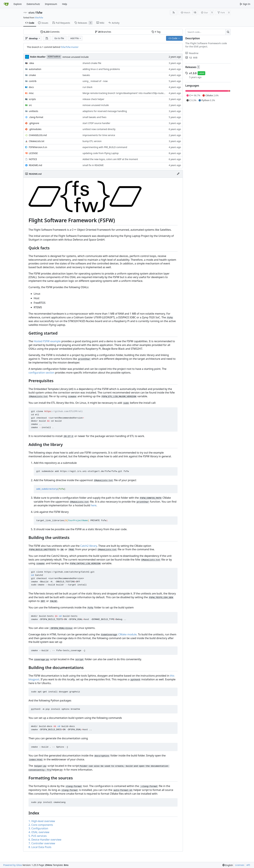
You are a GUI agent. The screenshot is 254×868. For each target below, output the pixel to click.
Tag (156, 32)
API (248, 865)
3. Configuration (38, 828)
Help (65, 4)
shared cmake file (92, 63)
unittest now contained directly (99, 129)
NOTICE (33, 159)
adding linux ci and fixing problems (101, 69)
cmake (32, 75)
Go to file (59, 38)
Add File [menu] (76, 38)
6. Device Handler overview (45, 840)
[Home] (6, 4)
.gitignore (34, 123)
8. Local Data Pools (40, 847)
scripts (32, 99)
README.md (35, 165)
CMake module (127, 634)
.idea (31, 63)
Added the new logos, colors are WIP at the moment (110, 159)
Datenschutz (33, 4)
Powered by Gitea (13, 865)
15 (195, 12)
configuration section (41, 373)
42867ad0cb (54, 57)
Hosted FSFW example (47, 341)
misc (31, 93)
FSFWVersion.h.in (38, 147)
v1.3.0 (193, 73)
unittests (33, 111)
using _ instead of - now (95, 81)
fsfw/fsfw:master (70, 47)
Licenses (240, 865)
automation (35, 69)
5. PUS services (38, 836)
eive (31, 12)
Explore (18, 4)
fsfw (39, 12)
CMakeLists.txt (37, 141)
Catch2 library (89, 546)
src (30, 105)
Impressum (51, 4)
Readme (192, 53)
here (94, 505)
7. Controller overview (42, 843)
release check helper (94, 99)
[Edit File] (178, 174)
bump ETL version (92, 141)
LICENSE (33, 153)
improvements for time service (99, 135)
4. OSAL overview (39, 832)
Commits (50, 32)
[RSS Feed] (174, 12)
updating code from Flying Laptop (101, 153)
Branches (103, 32)
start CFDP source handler (96, 123)
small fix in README (93, 165)
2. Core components (41, 825)
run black (88, 87)
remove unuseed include (75, 57)
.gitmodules (35, 129)
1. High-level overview (42, 821)
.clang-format (36, 117)
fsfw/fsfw (39, 18)
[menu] (228, 865)
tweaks (86, 75)
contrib (33, 81)
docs (31, 87)
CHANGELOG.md (38, 135)
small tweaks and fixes (95, 117)
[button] (47, 38)
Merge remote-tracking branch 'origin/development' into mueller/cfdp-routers (124, 93)
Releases (191, 67)
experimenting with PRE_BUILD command (105, 147)
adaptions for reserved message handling (105, 111)
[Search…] (228, 32)
